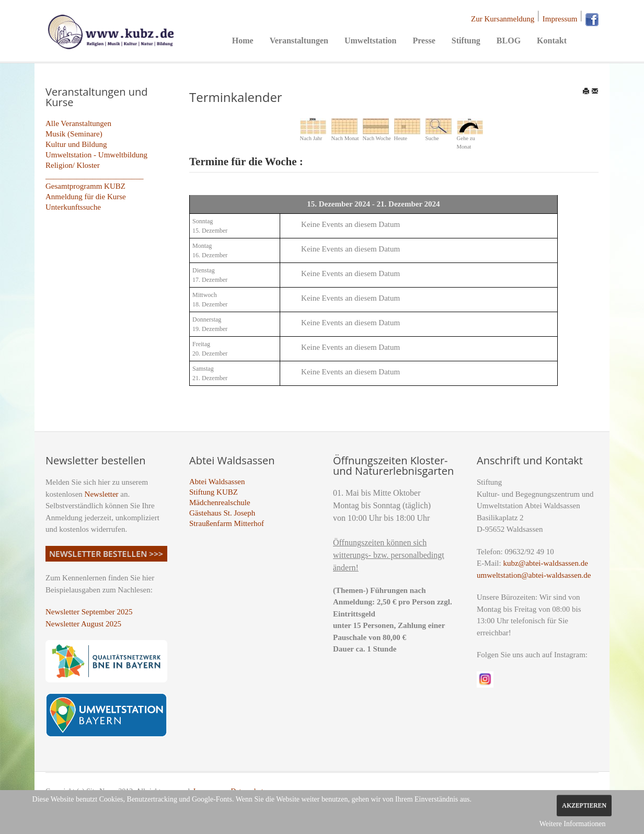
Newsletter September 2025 (89, 612)
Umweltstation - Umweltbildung (96, 155)
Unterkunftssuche (73, 207)
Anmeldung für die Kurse (86, 197)
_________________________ (95, 176)
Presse (424, 41)
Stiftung (466, 41)
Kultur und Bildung (76, 144)
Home (243, 41)
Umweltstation (371, 41)
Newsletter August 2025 (83, 624)
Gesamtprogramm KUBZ (85, 186)
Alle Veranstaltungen (78, 123)
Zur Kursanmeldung (503, 19)
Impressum (560, 19)
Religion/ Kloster (73, 165)
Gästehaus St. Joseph (222, 513)
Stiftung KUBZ (214, 492)
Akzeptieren (584, 805)
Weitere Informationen (573, 824)
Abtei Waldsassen (217, 482)
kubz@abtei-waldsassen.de (545, 563)
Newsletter (102, 494)
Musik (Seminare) (74, 134)
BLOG (509, 41)
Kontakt (552, 41)
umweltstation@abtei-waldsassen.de (534, 575)
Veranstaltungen (299, 41)
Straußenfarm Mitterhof (227, 523)
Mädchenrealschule (220, 502)
